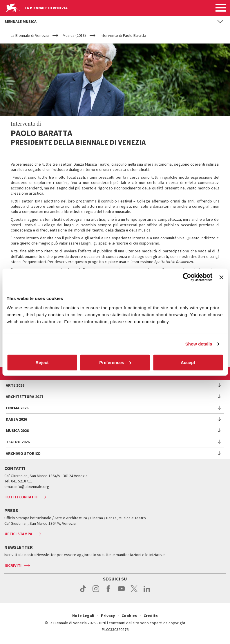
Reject (42, 362)
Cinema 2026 (17, 408)
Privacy (108, 616)
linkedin (147, 592)
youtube (121, 592)
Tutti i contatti (21, 497)
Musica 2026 (17, 430)
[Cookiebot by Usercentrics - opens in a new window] (187, 277)
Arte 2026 (15, 385)
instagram (96, 592)
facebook (109, 592)
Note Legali (83, 616)
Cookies (129, 616)
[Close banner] (221, 277)
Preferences (115, 362)
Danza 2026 (16, 419)
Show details (199, 344)
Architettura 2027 (25, 397)
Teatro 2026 (18, 442)
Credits (151, 616)
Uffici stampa (18, 534)
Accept (188, 362)
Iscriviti (13, 565)
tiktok (83, 592)
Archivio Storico (23, 453)
